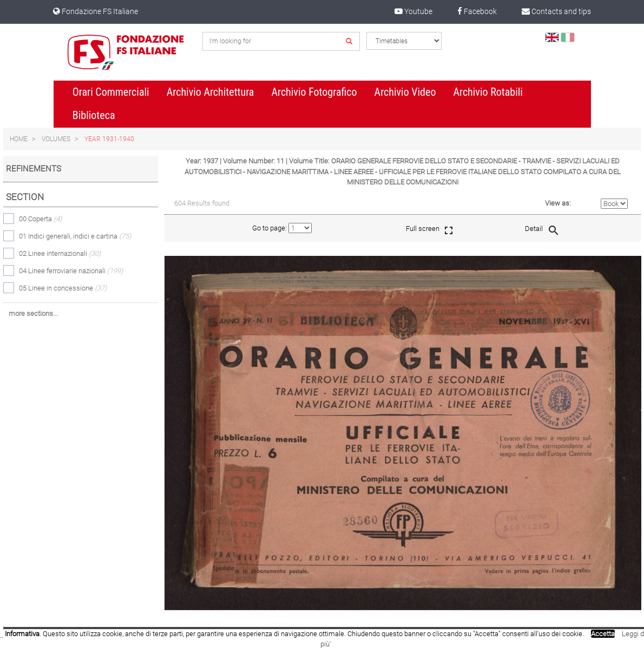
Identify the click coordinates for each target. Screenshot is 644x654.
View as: (558, 203)
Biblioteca (94, 115)
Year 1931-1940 (109, 139)
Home (19, 139)
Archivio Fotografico (314, 92)
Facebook (477, 11)
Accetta (603, 634)
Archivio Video (405, 92)
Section (25, 197)
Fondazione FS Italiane (96, 11)
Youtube (413, 11)
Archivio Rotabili (488, 92)
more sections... (33, 313)
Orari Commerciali (111, 92)
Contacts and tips (556, 11)
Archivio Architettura (211, 92)
